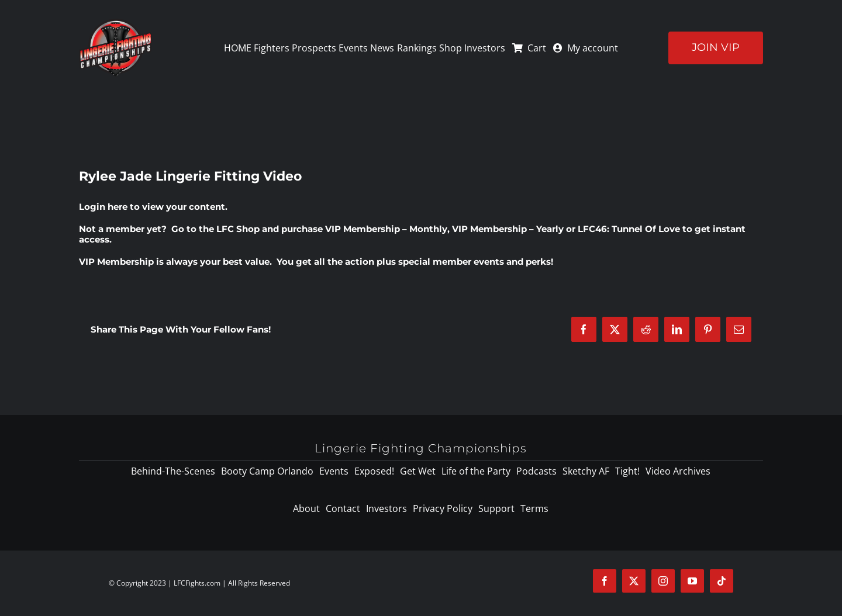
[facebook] (605, 581)
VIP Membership (116, 262)
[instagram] (663, 581)
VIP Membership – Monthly (386, 229)
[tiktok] (722, 581)
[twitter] (634, 581)
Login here (103, 207)
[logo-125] (115, 23)
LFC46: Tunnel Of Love (629, 229)
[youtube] (692, 581)
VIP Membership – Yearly (508, 229)
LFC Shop (238, 229)
